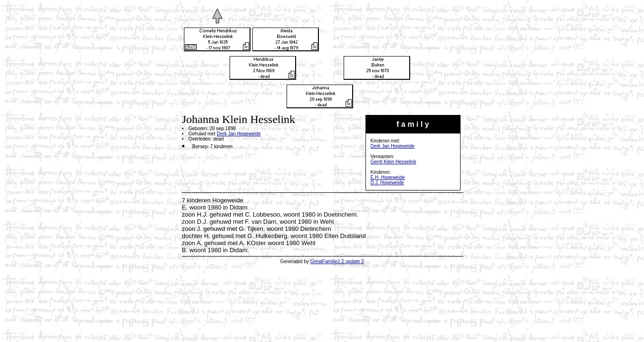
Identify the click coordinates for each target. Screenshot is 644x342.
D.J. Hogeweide (388, 183)
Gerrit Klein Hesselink (394, 162)
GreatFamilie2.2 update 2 (337, 261)
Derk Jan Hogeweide (393, 146)
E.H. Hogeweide (388, 177)
